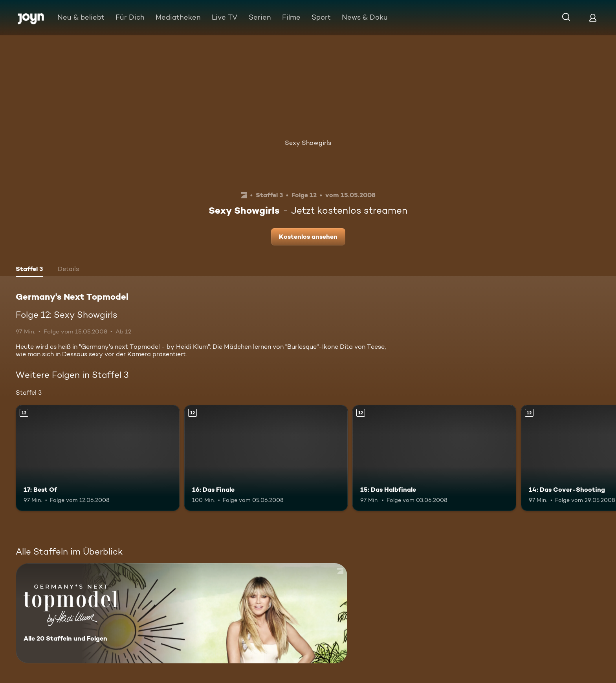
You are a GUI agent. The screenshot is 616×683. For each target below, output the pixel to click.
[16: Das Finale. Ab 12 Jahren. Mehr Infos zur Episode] (266, 458)
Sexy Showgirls (308, 143)
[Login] (593, 17)
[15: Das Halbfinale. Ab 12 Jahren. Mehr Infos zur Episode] (434, 458)
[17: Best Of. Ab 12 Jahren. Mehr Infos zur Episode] (98, 458)
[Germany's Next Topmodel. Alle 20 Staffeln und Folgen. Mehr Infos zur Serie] (181, 613)
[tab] (29, 270)
